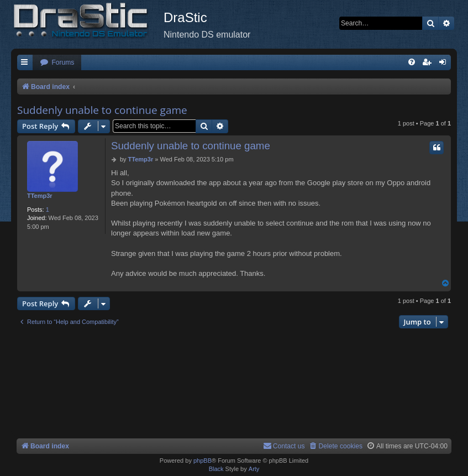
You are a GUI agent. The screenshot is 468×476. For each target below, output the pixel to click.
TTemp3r (40, 196)
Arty (254, 469)
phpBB (203, 461)
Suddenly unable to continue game (102, 110)
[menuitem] (57, 63)
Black (216, 469)
